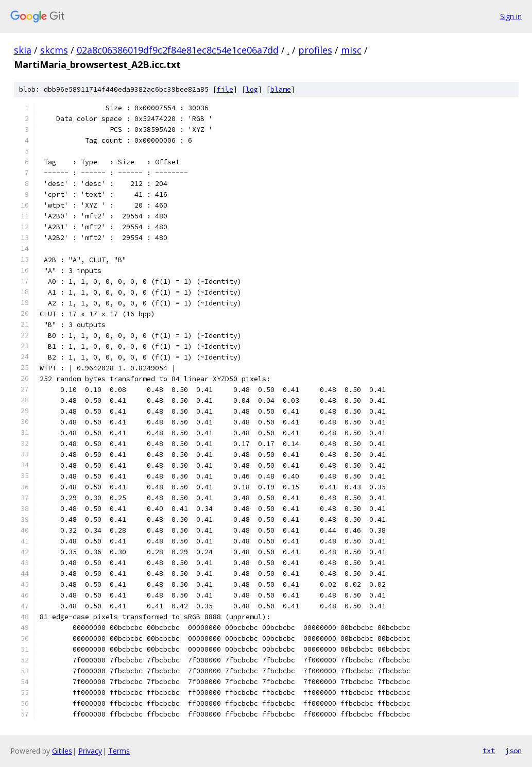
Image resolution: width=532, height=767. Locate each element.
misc (351, 50)
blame (281, 89)
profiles (315, 50)
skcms (54, 50)
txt (489, 751)
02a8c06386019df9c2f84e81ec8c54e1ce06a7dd (178, 50)
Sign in (511, 16)
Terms (119, 751)
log (252, 89)
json (513, 751)
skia (23, 50)
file (225, 89)
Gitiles (62, 751)
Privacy (90, 751)
